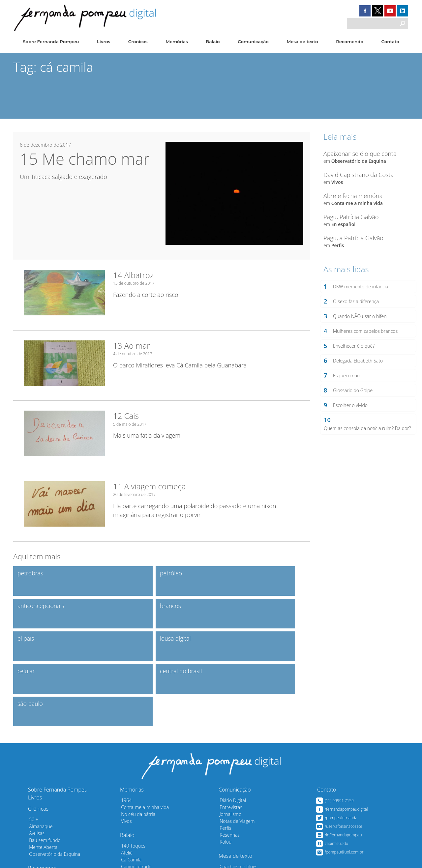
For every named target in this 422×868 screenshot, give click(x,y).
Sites (32, 812)
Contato (390, 42)
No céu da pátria (136, 748)
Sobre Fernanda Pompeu (51, 42)
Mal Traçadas (231, 821)
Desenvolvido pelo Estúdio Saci (365, 858)
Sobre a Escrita (233, 828)
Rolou (224, 775)
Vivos (337, 182)
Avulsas (35, 767)
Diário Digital (231, 734)
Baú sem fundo (43, 774)
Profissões (130, 814)
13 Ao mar (132, 345)
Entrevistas (229, 741)
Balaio (213, 42)
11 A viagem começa (150, 485)
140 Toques (131, 779)
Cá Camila (129, 793)
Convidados (39, 819)
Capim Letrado (134, 800)
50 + (32, 753)
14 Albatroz (133, 275)
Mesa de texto (302, 42)
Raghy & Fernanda (138, 828)
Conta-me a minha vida (357, 203)
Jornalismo (228, 748)
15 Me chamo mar (85, 159)
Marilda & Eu (132, 821)
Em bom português (238, 814)
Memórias (176, 42)
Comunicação (253, 42)
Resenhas (228, 768)
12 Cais (126, 415)
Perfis (337, 245)
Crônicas (138, 42)
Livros (103, 42)
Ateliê (125, 786)
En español (343, 224)
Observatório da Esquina (358, 161)
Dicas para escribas (238, 807)
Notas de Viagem (235, 754)
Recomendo (349, 42)
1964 (124, 734)
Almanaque (39, 760)
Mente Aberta (41, 781)
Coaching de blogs (237, 800)
